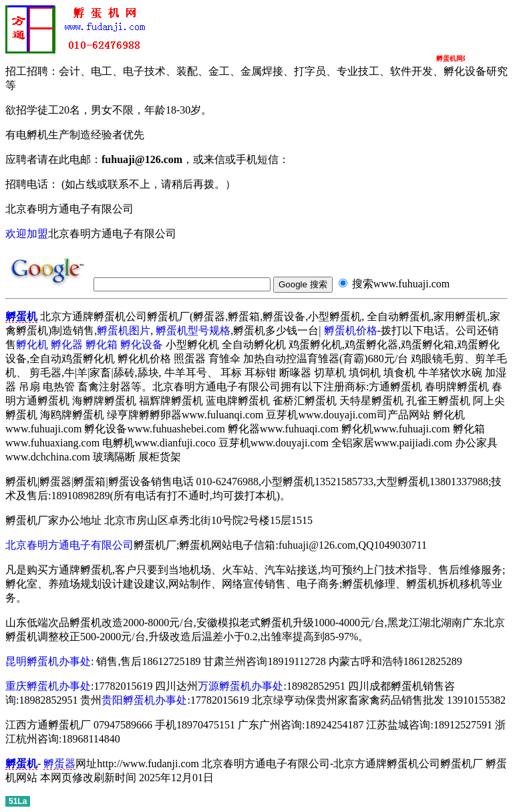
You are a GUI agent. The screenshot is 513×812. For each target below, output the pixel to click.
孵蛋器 (59, 764)
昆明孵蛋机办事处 (48, 661)
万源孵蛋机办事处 (240, 686)
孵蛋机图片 (124, 330)
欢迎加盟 (27, 234)
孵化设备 (142, 345)
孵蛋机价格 (351, 330)
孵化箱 (102, 345)
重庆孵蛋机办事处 (48, 686)
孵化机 (32, 345)
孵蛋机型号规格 (193, 330)
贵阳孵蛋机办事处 (144, 700)
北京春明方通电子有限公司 (69, 545)
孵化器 (67, 345)
